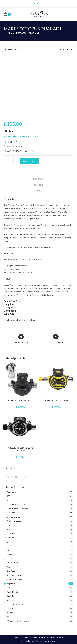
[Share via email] (56, 339)
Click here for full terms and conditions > (21, 320)
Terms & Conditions (31, 637)
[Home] (5, 33)
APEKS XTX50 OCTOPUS (57, 400)
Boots (9, 500)
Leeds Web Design (49, 641)
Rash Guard (11, 571)
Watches (10, 613)
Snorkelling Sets (13, 592)
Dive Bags (11, 513)
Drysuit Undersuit (14, 521)
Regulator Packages (15, 579)
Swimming (11, 600)
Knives (9, 554)
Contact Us (18, 637)
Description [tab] (38, 179)
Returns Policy (58, 637)
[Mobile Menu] (72, 14)
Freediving (11, 534)
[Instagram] (42, 3)
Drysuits (10, 525)
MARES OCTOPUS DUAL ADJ (27, 33)
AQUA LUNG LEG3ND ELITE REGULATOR (20, 449)
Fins (8, 529)
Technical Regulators (15, 604)
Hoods (9, 546)
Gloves (10, 542)
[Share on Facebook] (21, 339)
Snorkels (10, 596)
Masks (9, 559)
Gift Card (10, 538)
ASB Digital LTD (36, 641)
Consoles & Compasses (16, 504)
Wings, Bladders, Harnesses (18, 621)
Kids (8, 550)
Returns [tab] (38, 191)
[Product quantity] (11, 161)
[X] (35, 3)
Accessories (11, 492)
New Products (12, 563)
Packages (11, 567)
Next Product (64, 49)
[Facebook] (38, 3)
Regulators (12, 584)
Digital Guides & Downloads (18, 509)
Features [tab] (38, 185)
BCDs (9, 496)
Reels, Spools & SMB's (15, 575)
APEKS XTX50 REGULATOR (20, 400)
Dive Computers (13, 517)
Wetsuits (10, 617)
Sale (8, 588)
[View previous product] (6, 49)
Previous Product (15, 49)
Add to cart (29, 161)
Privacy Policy (46, 637)
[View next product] (71, 49)
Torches (10, 609)
